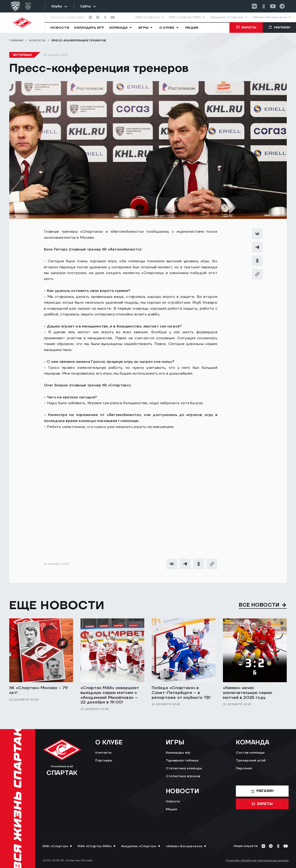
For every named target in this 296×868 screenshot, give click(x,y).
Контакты (103, 753)
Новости (37, 41)
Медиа (172, 809)
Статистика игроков (183, 776)
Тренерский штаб (251, 761)
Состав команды (250, 753)
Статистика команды (184, 768)
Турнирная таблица (182, 761)
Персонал (244, 768)
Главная (16, 41)
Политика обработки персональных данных (257, 860)
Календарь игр (178, 753)
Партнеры (104, 761)
